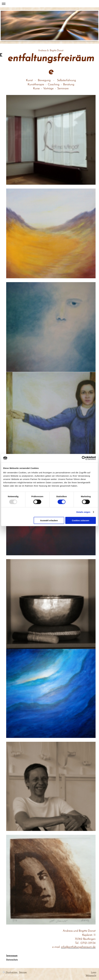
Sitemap (23, 972)
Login (94, 972)
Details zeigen (83, 512)
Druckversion (10, 972)
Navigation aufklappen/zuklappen (50, 4)
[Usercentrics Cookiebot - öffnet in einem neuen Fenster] (84, 458)
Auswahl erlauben (49, 520)
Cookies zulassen (81, 520)
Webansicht (91, 976)
